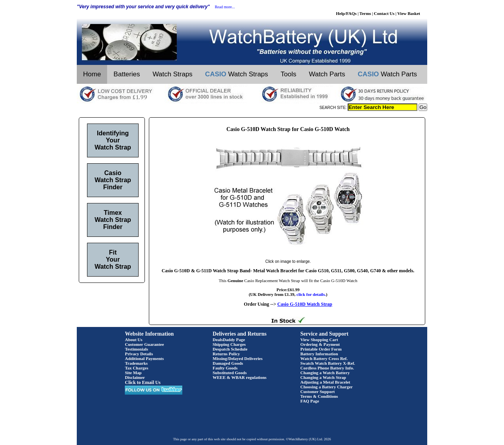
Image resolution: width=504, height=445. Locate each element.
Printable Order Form (321, 349)
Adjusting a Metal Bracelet (325, 382)
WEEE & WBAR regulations (240, 377)
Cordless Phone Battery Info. (327, 368)
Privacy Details (139, 354)
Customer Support (318, 391)
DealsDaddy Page (229, 340)
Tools (289, 74)
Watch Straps (172, 74)
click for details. (311, 294)
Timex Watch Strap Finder (113, 220)
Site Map (133, 373)
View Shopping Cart (319, 340)
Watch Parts (327, 74)
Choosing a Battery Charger (327, 387)
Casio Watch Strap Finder (113, 180)
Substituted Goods (230, 373)
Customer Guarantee (144, 344)
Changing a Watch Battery (325, 373)
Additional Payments (144, 358)
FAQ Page (310, 401)
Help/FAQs (346, 13)
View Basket (409, 13)
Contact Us (384, 13)
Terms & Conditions (319, 396)
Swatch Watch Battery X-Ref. (328, 363)
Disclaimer (135, 377)
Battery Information (319, 354)
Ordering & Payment (320, 344)
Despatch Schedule (230, 349)
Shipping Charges (229, 344)
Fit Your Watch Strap (113, 259)
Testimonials (136, 349)
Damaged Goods (228, 363)
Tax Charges (136, 368)
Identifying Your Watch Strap (113, 140)
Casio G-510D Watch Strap (305, 304)
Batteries (127, 74)
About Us (133, 340)
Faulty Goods (225, 368)
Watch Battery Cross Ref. (324, 358)
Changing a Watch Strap (323, 377)
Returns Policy (226, 354)
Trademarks (136, 363)
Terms (365, 13)
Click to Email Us (143, 382)
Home (92, 74)
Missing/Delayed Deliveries (238, 358)
